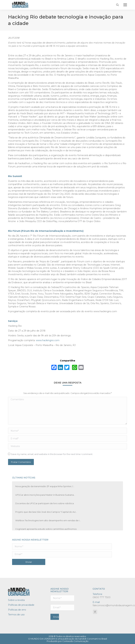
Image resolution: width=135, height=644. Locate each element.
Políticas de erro (17, 610)
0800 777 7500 (102, 597)
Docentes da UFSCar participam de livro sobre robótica (45, 503)
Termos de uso (16, 615)
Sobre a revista (16, 600)
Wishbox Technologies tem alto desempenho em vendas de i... (48, 520)
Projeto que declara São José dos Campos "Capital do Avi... (46, 512)
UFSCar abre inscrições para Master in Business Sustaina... (45, 495)
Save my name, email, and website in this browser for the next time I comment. (52, 454)
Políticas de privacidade (21, 605)
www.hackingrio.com (48, 340)
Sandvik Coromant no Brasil (93, 639)
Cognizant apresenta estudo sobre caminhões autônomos (46, 529)
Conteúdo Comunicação (75, 641)
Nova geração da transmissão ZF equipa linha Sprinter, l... (45, 486)
